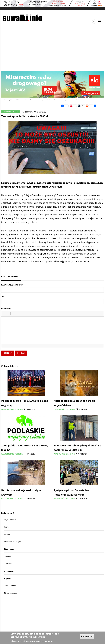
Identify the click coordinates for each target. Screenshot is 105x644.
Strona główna (10, 100)
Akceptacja (87, 636)
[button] (4, 313)
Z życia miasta (10, 520)
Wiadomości (22, 100)
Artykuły (7, 578)
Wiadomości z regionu (38, 100)
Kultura (7, 534)
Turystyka (8, 564)
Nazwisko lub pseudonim (12, 285)
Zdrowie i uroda (10, 593)
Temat (4, 297)
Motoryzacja (9, 571)
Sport (6, 527)
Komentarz (6, 308)
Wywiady (7, 556)
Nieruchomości (10, 586)
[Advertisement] (52, 50)
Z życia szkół (9, 549)
